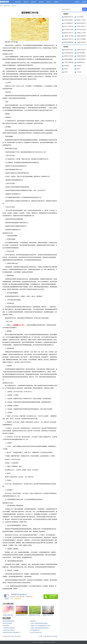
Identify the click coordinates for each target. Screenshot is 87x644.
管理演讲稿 (6, 626)
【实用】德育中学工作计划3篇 (49, 636)
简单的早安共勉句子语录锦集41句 (12, 632)
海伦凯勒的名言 (81, 62)
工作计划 (12, 6)
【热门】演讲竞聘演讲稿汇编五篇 (40, 623)
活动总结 (79, 66)
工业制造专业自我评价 (9, 628)
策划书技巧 (33, 621)
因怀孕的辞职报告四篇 (9, 621)
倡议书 (78, 69)
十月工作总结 (80, 17)
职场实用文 (19, 2)
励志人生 (27, 2)
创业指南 (42, 2)
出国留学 (57, 2)
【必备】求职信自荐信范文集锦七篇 (40, 628)
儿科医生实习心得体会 (9, 630)
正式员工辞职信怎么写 (36, 632)
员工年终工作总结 (69, 30)
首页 (1, 6)
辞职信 (66, 69)
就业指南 (34, 2)
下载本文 (40, 16)
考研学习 (49, 2)
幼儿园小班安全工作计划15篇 (14, 636)
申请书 (66, 72)
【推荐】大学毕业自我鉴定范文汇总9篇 (41, 626)
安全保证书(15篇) (69, 50)
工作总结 (79, 72)
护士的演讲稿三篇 (35, 630)
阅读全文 (34, 16)
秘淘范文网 (41, 642)
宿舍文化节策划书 (8, 623)
